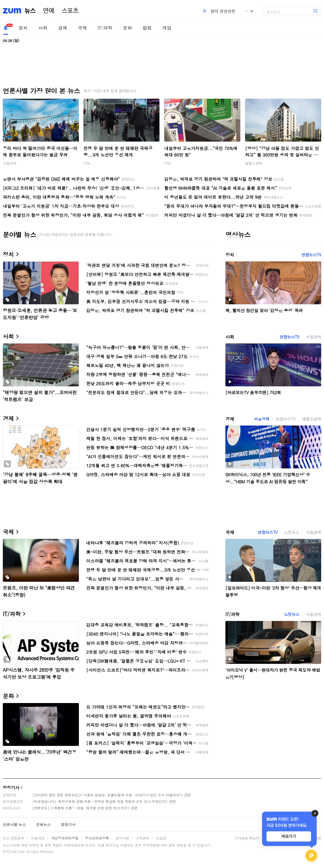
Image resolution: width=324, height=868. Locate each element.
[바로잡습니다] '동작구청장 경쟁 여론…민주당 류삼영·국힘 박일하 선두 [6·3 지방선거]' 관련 (104, 801)
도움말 (161, 838)
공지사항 (122, 838)
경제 (63, 28)
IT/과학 (105, 28)
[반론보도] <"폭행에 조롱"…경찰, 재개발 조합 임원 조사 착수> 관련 (85, 808)
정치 (23, 28)
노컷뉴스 (292, 532)
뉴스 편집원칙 (14, 838)
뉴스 (30, 11)
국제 (82, 28)
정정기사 (11, 787)
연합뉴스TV (311, 255)
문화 (127, 28)
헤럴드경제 (254, 163)
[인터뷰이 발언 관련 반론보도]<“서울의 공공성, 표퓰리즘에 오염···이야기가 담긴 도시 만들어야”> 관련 (112, 795)
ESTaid (11, 852)
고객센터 (143, 838)
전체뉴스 (43, 824)
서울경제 (10, 163)
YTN (87, 163)
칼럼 (147, 28)
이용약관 (38, 838)
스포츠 (70, 11)
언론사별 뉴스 (14, 824)
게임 (167, 28)
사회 (43, 28)
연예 (49, 11)
